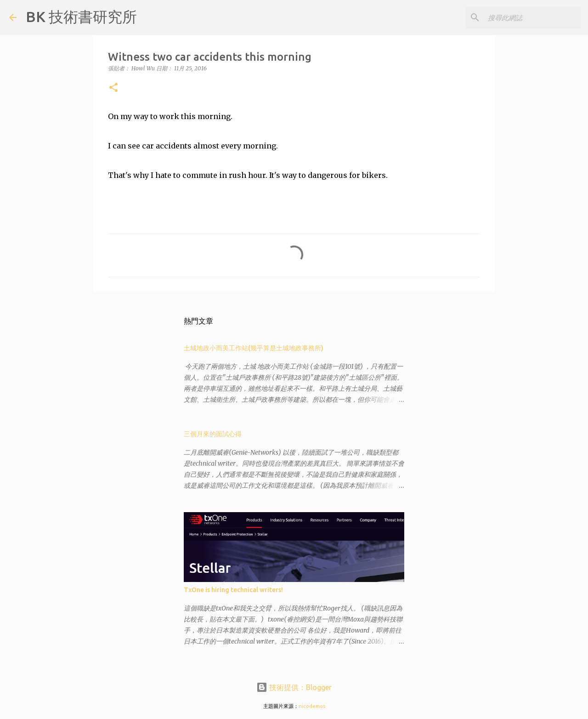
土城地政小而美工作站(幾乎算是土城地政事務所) (254, 348)
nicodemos (312, 706)
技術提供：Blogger (294, 687)
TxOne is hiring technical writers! (233, 590)
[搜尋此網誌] (532, 17)
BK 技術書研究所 (81, 17)
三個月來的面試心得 (213, 434)
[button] (113, 88)
